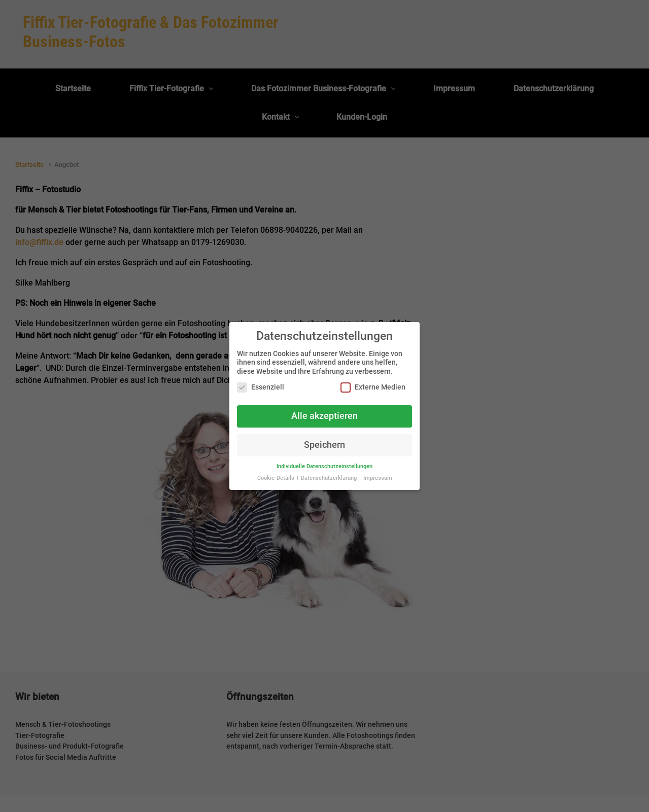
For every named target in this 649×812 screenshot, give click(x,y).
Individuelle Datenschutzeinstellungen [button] (324, 466)
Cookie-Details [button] (277, 478)
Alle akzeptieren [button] (324, 416)
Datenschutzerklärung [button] (330, 478)
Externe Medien (373, 387)
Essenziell (261, 387)
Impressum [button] (378, 478)
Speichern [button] (324, 445)
